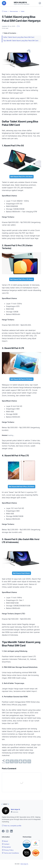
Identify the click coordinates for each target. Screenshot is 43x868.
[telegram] (20, 761)
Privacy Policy (8, 850)
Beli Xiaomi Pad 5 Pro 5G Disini (21, 177)
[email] (29, 761)
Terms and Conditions (10, 853)
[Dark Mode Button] (40, 3)
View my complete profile (12, 826)
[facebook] (8, 761)
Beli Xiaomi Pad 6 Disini (21, 573)
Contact (6, 844)
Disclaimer (6, 847)
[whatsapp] (16, 761)
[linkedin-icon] (11, 831)
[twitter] (12, 761)
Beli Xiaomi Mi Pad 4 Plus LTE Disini (22, 487)
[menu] (4, 3)
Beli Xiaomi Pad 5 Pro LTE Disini (22, 279)
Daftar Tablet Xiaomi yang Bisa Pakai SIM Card (19, 37)
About (5, 841)
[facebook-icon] (3, 831)
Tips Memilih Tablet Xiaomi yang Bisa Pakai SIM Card (21, 41)
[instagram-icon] (7, 831)
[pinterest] (25, 761)
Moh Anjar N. (20, 2)
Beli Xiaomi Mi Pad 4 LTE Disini (21, 379)
